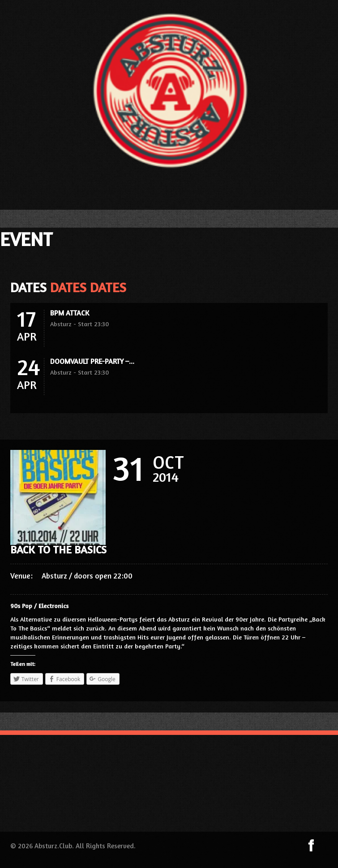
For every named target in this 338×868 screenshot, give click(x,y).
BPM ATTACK (70, 313)
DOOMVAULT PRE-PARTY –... (92, 361)
